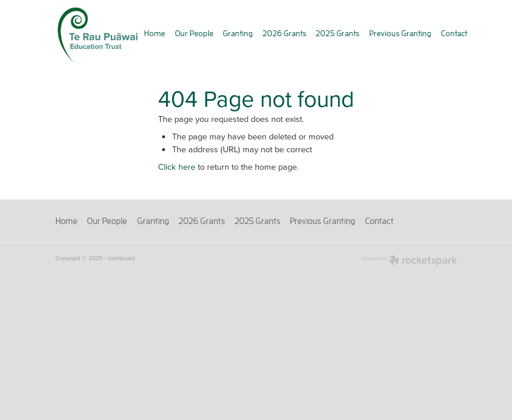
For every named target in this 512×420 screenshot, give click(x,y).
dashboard (122, 258)
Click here (177, 167)
